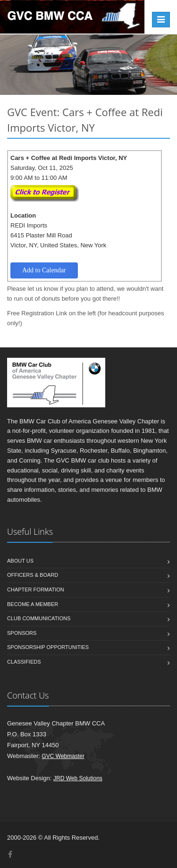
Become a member (33, 604)
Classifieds (24, 662)
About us (20, 561)
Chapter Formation (36, 590)
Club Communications (39, 618)
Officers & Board (33, 575)
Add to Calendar (44, 270)
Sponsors (22, 633)
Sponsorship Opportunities (48, 647)
